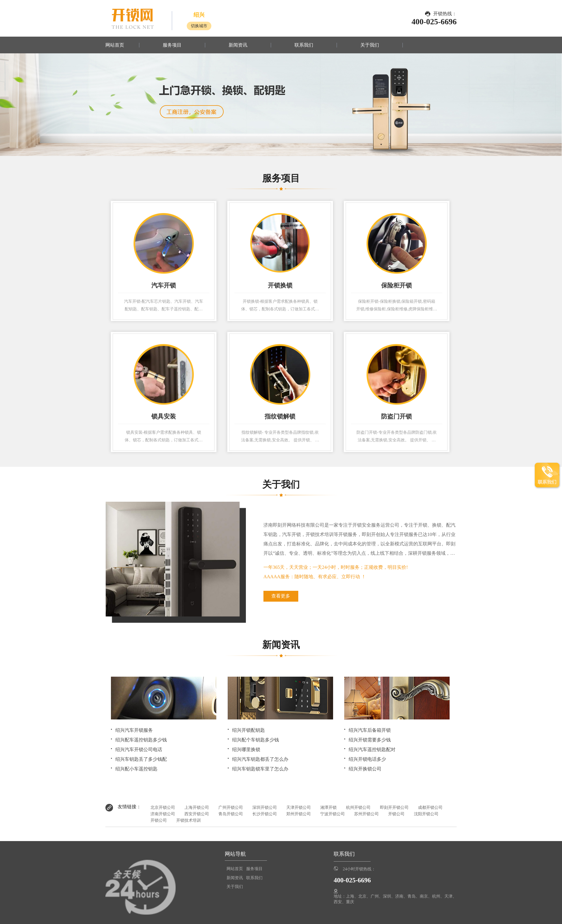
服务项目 (172, 45)
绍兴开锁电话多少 (367, 759)
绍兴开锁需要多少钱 (370, 740)
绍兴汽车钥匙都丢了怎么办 (260, 759)
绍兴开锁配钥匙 (249, 730)
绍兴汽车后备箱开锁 (370, 730)
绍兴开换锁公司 (365, 769)
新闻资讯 (238, 45)
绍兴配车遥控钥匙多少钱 (141, 740)
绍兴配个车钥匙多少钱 (256, 740)
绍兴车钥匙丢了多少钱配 (141, 759)
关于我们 (370, 45)
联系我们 (304, 45)
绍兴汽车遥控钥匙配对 (372, 749)
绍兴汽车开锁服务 (134, 730)
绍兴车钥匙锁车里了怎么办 (260, 769)
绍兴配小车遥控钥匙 (136, 769)
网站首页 (115, 45)
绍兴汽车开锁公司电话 (139, 749)
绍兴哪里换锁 (246, 749)
